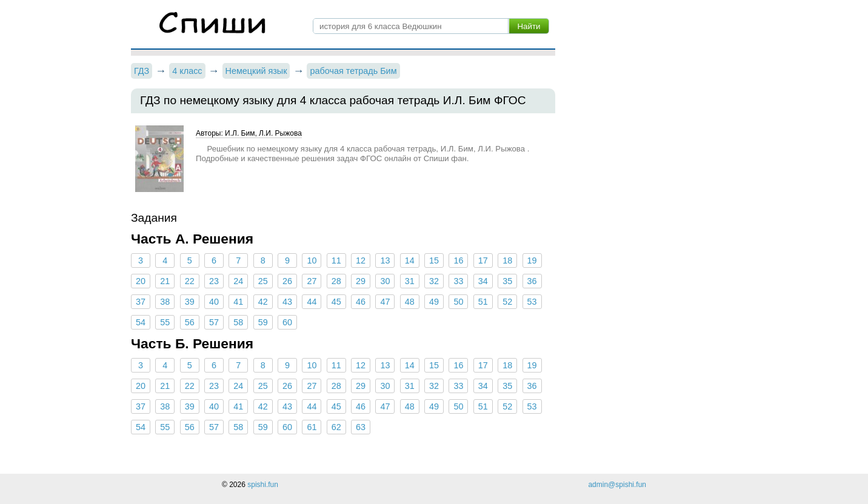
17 (483, 260)
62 (336, 427)
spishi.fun (263, 485)
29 (361, 281)
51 (483, 302)
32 (434, 281)
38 (165, 302)
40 (214, 302)
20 (141, 281)
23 (214, 281)
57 (214, 322)
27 (312, 281)
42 (263, 302)
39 (190, 302)
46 (361, 302)
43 (287, 302)
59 (263, 322)
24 (238, 281)
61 (312, 427)
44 (312, 302)
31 (410, 281)
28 (336, 281)
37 (141, 302)
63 (361, 427)
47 (385, 302)
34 (483, 281)
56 (190, 322)
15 (434, 260)
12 (361, 260)
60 (287, 322)
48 (410, 302)
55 (165, 322)
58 (238, 322)
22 (190, 281)
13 (385, 260)
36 (532, 281)
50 (458, 302)
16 (458, 260)
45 (336, 302)
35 (507, 281)
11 (336, 260)
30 (385, 281)
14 (410, 260)
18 (507, 260)
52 (507, 302)
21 (165, 281)
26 (287, 281)
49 (434, 302)
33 (458, 281)
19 (532, 260)
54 (141, 322)
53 (532, 302)
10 (312, 260)
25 (263, 281)
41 (238, 302)
